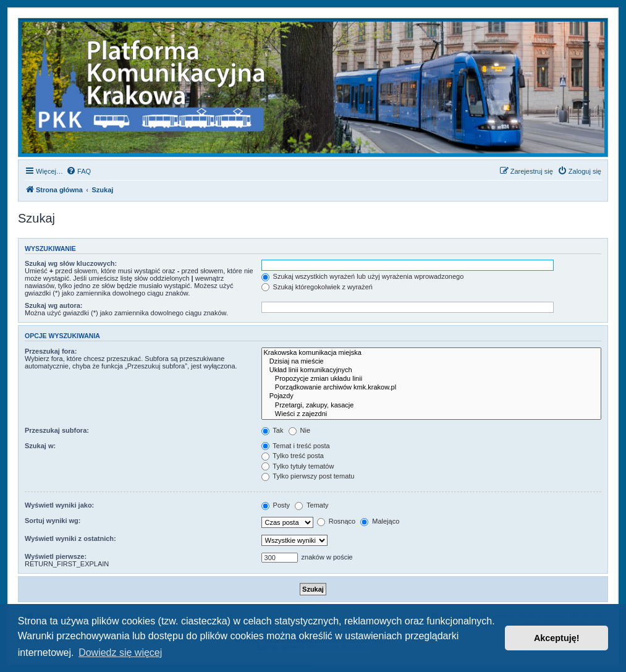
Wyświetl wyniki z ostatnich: (70, 538)
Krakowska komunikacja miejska (431, 353)
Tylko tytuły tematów (298, 466)
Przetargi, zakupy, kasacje (431, 406)
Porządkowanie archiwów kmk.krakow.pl (431, 388)
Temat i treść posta (296, 446)
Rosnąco (336, 521)
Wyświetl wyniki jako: (59, 505)
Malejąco (380, 521)
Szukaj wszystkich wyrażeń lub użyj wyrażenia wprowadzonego (363, 276)
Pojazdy (431, 396)
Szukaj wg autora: (54, 305)
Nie (300, 430)
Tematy (311, 505)
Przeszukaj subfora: (57, 430)
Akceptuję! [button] (557, 638)
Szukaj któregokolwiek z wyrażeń (317, 287)
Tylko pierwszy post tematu (308, 476)
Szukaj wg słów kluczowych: (71, 263)
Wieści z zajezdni (431, 414)
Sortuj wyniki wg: (53, 521)
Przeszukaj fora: (51, 351)
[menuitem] (78, 171)
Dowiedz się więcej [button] (120, 653)
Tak (273, 430)
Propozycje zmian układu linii (431, 379)
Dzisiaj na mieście (431, 362)
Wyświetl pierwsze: (56, 556)
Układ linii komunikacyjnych (431, 370)
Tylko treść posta (293, 456)
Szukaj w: (40, 446)
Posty (276, 505)
